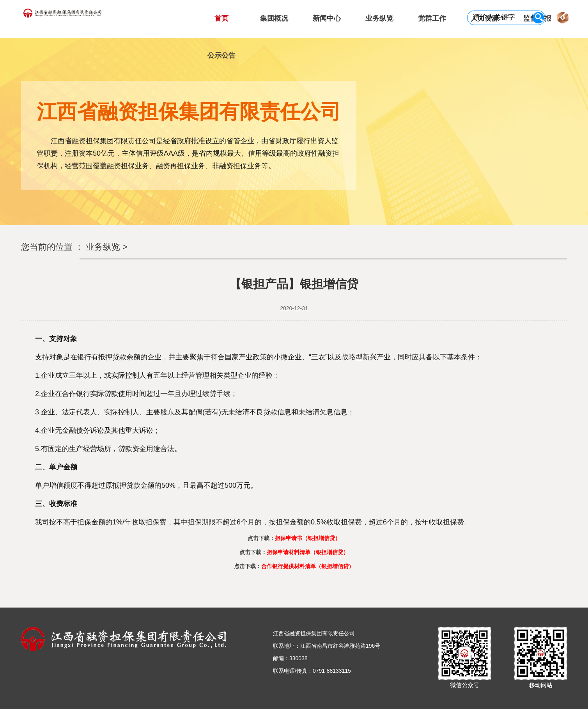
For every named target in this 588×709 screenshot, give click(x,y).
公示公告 (221, 55)
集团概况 (274, 18)
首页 (221, 18)
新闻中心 (327, 18)
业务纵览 (379, 18)
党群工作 (432, 18)
